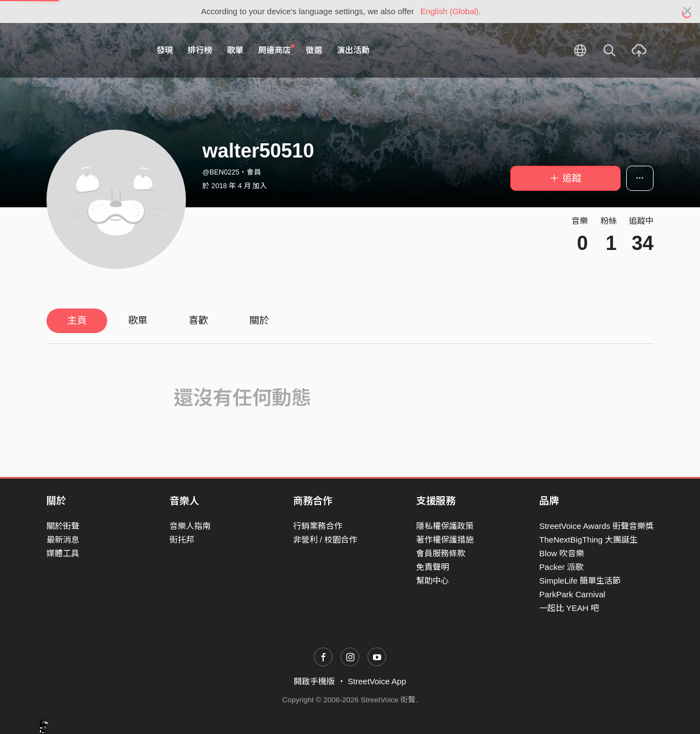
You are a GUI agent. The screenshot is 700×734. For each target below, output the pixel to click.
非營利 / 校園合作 (325, 540)
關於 (259, 321)
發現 (165, 50)
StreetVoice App (377, 681)
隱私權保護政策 (445, 526)
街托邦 (182, 540)
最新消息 (63, 540)
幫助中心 (433, 581)
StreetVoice (92, 50)
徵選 (314, 50)
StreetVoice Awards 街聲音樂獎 (596, 526)
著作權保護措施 (445, 540)
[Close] (688, 11)
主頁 (77, 321)
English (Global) (450, 11)
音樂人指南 (190, 526)
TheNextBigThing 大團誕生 (588, 540)
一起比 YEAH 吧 (569, 608)
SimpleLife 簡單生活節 (580, 581)
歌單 (235, 50)
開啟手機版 (314, 681)
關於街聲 (63, 526)
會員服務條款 (441, 553)
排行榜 (200, 50)
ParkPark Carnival (572, 594)
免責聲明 (433, 567)
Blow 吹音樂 (562, 553)
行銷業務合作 (318, 526)
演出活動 (353, 50)
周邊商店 (276, 50)
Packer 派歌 (561, 567)
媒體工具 (63, 553)
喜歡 (199, 321)
